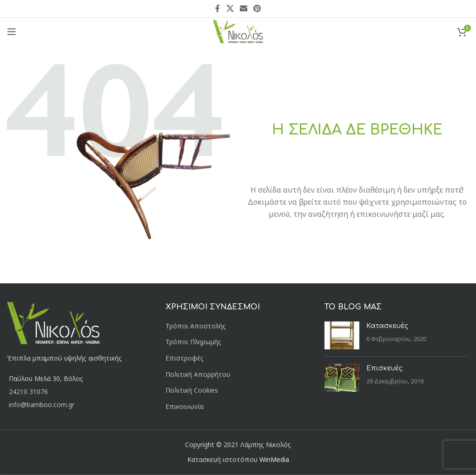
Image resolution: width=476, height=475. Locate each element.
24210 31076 (28, 391)
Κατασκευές (387, 326)
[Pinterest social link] (257, 8)
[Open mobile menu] (12, 32)
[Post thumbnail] (342, 335)
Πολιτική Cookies (192, 390)
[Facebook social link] (218, 8)
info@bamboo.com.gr (42, 405)
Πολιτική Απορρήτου (198, 374)
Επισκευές (384, 368)
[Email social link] (243, 8)
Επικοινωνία (185, 406)
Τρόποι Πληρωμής (193, 342)
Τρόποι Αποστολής (196, 326)
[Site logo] (238, 31)
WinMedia (274, 459)
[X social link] (230, 8)
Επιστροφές (185, 358)
